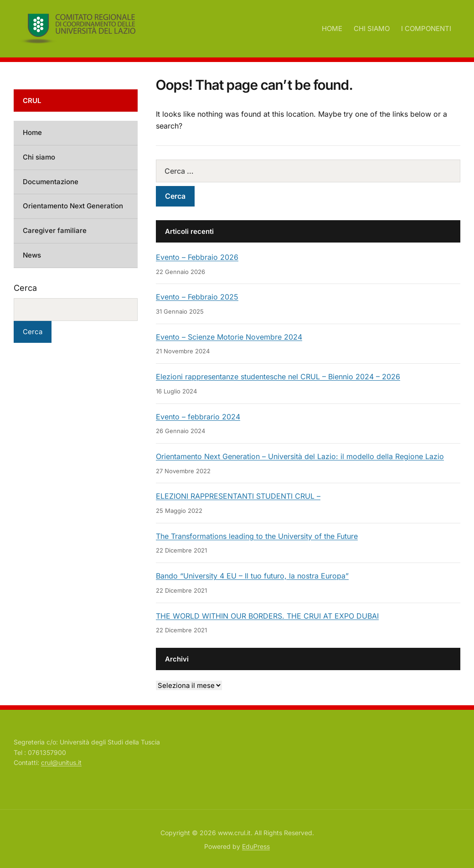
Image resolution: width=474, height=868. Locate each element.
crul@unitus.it (61, 762)
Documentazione (51, 182)
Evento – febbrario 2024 (198, 417)
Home (32, 132)
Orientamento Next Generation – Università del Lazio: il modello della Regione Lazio (300, 456)
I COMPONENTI (426, 28)
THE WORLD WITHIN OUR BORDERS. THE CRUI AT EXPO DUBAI (267, 616)
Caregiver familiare (55, 230)
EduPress (256, 846)
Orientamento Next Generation (73, 206)
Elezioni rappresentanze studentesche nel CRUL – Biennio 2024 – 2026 (278, 377)
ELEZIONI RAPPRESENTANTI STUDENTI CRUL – (238, 496)
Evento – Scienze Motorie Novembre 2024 (229, 337)
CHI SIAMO (372, 28)
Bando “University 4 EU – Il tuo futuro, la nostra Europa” (252, 576)
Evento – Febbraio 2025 (197, 297)
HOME (332, 28)
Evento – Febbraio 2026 (197, 257)
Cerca (25, 288)
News (32, 255)
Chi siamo (39, 157)
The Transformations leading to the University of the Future (257, 536)
